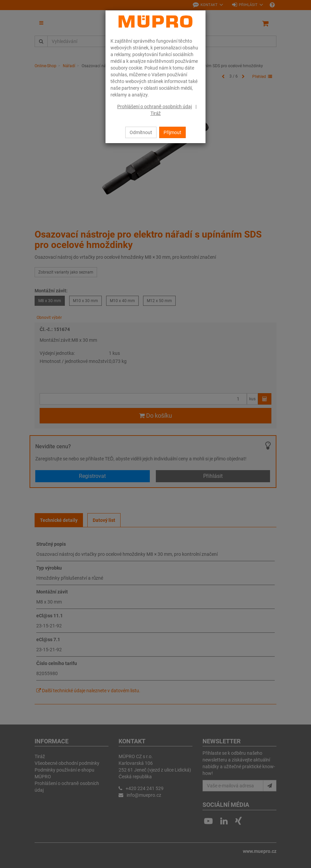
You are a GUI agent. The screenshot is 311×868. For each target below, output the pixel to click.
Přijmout (172, 132)
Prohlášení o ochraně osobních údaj (154, 107)
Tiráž (156, 113)
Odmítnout (141, 132)
